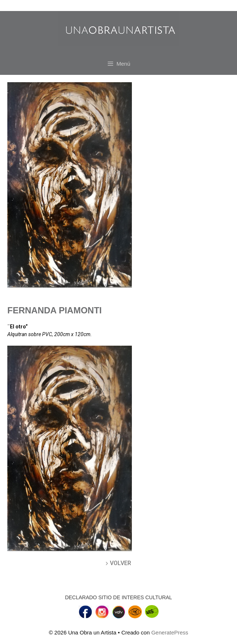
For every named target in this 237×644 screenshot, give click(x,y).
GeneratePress (170, 632)
